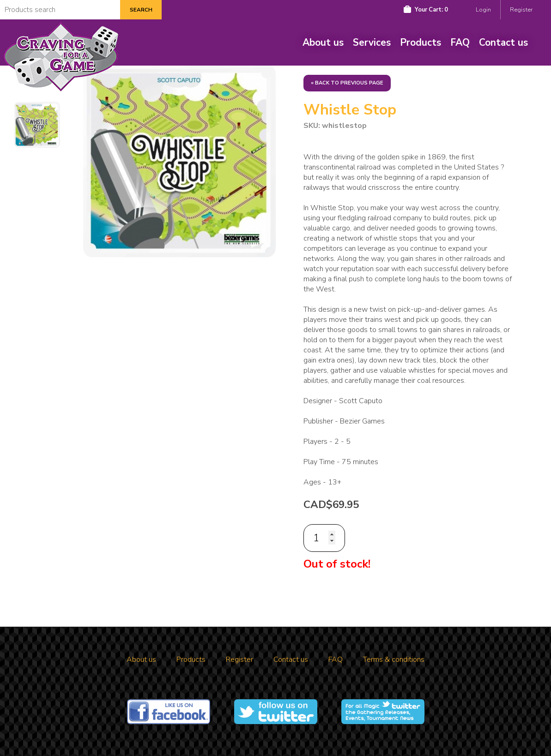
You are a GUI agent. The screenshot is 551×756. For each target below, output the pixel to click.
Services (372, 42)
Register (521, 10)
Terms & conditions (394, 659)
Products (421, 42)
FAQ (460, 42)
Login (483, 10)
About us (323, 42)
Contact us (503, 42)
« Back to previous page (347, 83)
